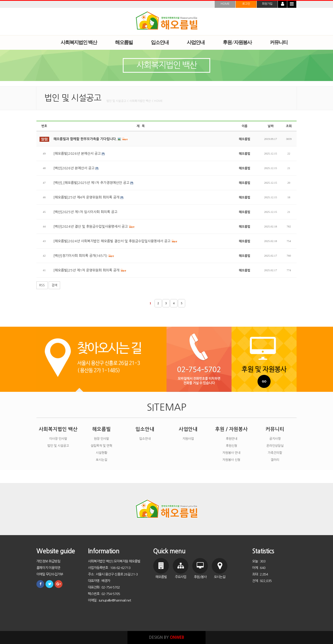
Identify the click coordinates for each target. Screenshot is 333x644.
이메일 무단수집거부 (50, 574)
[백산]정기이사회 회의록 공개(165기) (84, 256)
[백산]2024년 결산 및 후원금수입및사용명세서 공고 (94, 227)
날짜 (271, 126)
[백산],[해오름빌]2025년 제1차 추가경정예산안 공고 (93, 183)
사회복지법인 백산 (58, 429)
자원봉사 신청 (231, 460)
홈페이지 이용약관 (48, 568)
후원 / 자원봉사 (231, 429)
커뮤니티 (275, 429)
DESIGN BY (167, 637)
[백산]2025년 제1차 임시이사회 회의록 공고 (85, 212)
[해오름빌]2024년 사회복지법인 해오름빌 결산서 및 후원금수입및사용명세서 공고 (116, 241)
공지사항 (275, 439)
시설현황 (101, 453)
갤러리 (275, 460)
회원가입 (267, 4)
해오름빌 (101, 429)
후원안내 (232, 439)
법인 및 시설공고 (58, 446)
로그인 (246, 4)
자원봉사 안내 (231, 453)
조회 (289, 126)
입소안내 (145, 429)
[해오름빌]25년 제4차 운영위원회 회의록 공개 (88, 197)
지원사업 (188, 439)
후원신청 (232, 446)
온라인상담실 (275, 446)
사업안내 (188, 429)
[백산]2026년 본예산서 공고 (76, 168)
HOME (225, 4)
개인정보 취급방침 (48, 561)
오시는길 (101, 460)
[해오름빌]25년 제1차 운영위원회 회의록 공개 (90, 270)
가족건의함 (275, 453)
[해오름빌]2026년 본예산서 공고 (79, 154)
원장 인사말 (101, 439)
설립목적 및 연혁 (101, 446)
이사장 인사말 (58, 439)
